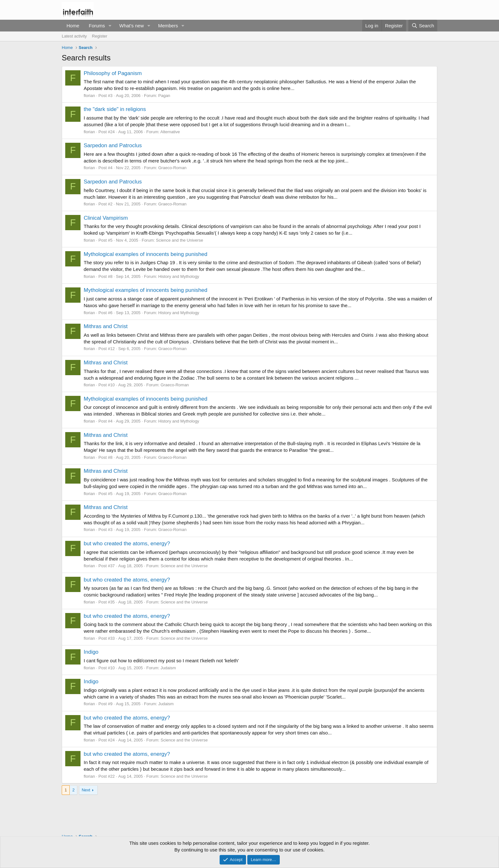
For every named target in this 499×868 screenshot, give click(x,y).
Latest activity (74, 36)
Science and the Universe (179, 240)
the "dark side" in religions (115, 109)
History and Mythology (179, 276)
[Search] (423, 26)
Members (168, 26)
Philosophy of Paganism (113, 73)
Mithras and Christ (106, 326)
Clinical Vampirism (106, 218)
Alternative (170, 132)
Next (86, 790)
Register (100, 36)
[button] (110, 26)
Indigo (91, 652)
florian (89, 96)
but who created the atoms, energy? (127, 544)
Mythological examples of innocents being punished (145, 254)
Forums (97, 26)
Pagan (164, 96)
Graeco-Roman (172, 168)
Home (73, 26)
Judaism (168, 668)
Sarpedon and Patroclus (113, 145)
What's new (132, 26)
